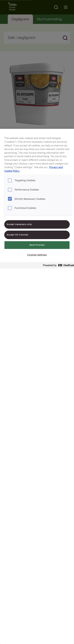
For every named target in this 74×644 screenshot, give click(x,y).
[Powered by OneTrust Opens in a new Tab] (57, 266)
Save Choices (37, 245)
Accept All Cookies (17, 235)
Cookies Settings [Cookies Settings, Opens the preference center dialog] (37, 255)
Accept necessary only (19, 224)
